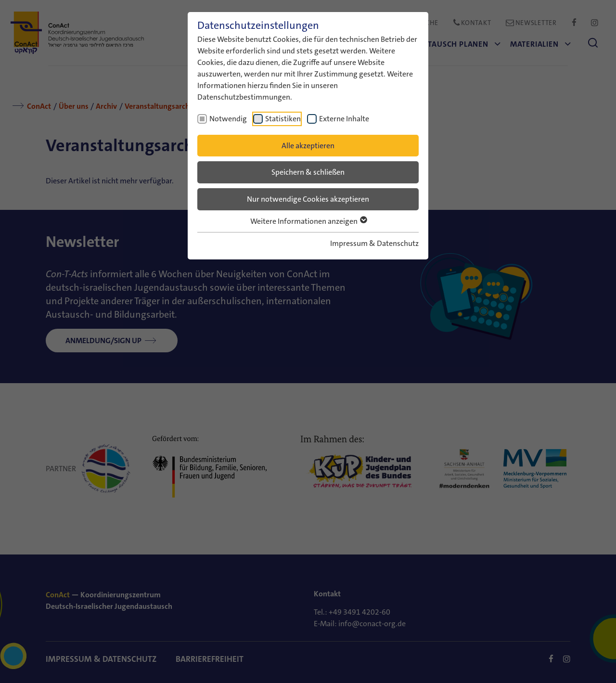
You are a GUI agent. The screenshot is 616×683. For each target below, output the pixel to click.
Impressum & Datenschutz (374, 243)
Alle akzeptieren (308, 146)
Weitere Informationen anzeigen (308, 221)
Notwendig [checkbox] (228, 119)
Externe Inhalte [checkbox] (344, 119)
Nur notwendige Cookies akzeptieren (308, 199)
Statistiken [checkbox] (283, 119)
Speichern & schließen (308, 172)
